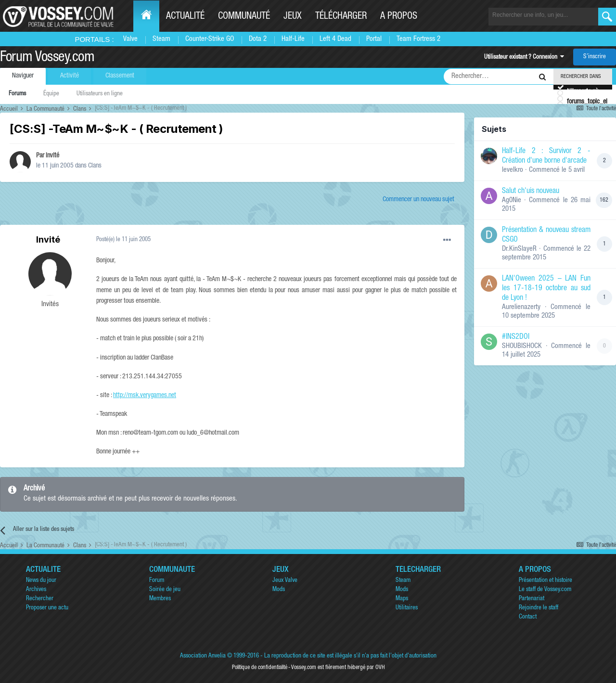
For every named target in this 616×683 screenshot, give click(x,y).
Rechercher (40, 599)
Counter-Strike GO (210, 39)
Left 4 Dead (335, 39)
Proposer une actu (47, 608)
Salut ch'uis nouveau (531, 192)
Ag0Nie (512, 200)
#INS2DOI (516, 337)
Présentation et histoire (545, 581)
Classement (120, 76)
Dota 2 (258, 39)
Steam (161, 39)
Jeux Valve (285, 581)
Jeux (293, 17)
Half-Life (293, 39)
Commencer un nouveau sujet (418, 200)
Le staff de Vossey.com (545, 590)
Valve (130, 39)
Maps (402, 599)
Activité (70, 76)
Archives (36, 590)
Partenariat (532, 599)
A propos (399, 17)
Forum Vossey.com (47, 58)
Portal (374, 39)
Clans (95, 166)
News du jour (41, 581)
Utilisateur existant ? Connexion (524, 58)
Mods (279, 590)
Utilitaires (407, 608)
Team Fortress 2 (418, 39)
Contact (528, 617)
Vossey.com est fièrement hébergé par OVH (338, 668)
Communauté (244, 17)
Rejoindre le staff (539, 608)
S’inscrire (595, 57)
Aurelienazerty (521, 307)
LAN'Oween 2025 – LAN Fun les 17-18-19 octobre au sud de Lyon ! (546, 289)
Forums (17, 94)
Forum (157, 581)
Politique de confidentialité (260, 668)
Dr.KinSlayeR (519, 249)
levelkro (513, 170)
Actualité (185, 17)
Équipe (51, 94)
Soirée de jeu (165, 590)
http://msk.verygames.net (145, 396)
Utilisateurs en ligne (100, 94)
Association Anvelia (203, 656)
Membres (160, 599)
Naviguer (23, 76)
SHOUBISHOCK (522, 346)
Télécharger (341, 17)
